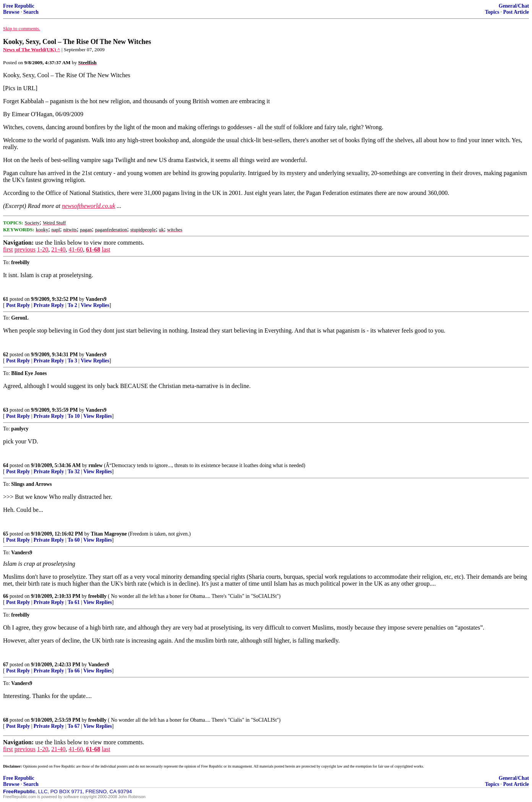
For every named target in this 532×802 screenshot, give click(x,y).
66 (6, 596)
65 (6, 534)
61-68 (93, 249)
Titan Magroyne (109, 534)
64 (6, 465)
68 (6, 720)
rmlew (96, 465)
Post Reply (18, 305)
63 (6, 410)
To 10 (74, 416)
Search (31, 12)
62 (6, 355)
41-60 (76, 249)
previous (25, 249)
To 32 (74, 472)
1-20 (43, 249)
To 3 (72, 361)
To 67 (74, 726)
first (8, 249)
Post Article (516, 12)
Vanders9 (96, 299)
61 (6, 299)
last (106, 249)
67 (6, 665)
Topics (492, 12)
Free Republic (19, 6)
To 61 (74, 602)
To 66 (74, 671)
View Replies (95, 305)
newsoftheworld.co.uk (89, 206)
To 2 (72, 305)
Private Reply (49, 305)
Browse (11, 12)
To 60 (74, 540)
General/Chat (514, 6)
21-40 (58, 249)
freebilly (97, 596)
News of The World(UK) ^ (32, 50)
